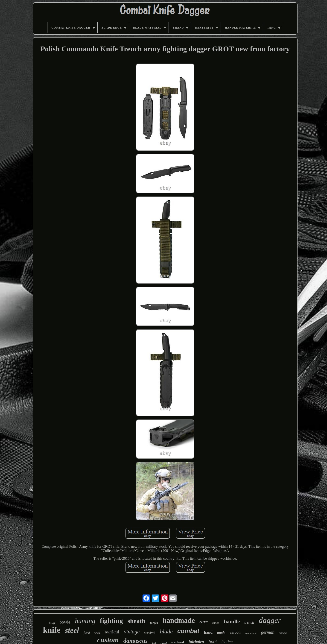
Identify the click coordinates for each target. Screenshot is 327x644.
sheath (137, 621)
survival (150, 633)
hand (208, 632)
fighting (111, 621)
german (268, 632)
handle (232, 621)
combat (188, 631)
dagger (270, 620)
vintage (132, 632)
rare (204, 622)
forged (154, 623)
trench (249, 622)
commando (251, 633)
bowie (65, 622)
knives (216, 623)
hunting (85, 621)
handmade (179, 620)
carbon (235, 632)
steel (72, 630)
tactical (112, 632)
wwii (97, 633)
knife (52, 630)
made (221, 633)
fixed (87, 633)
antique (283, 633)
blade (166, 631)
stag (52, 623)
